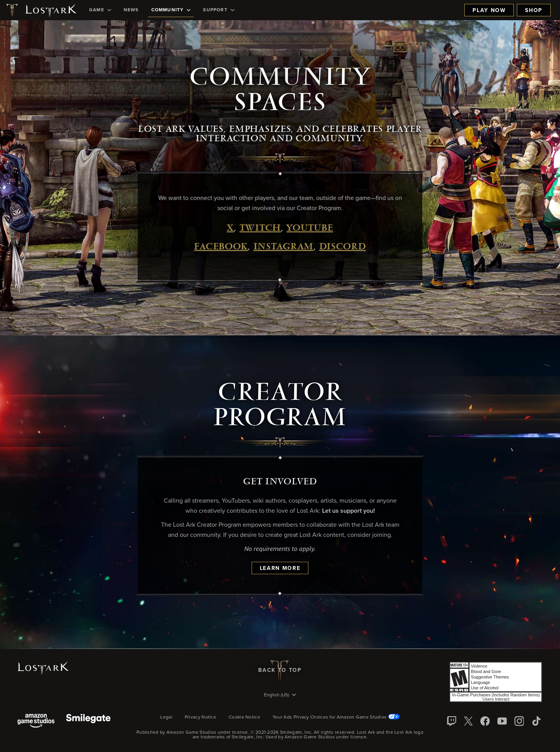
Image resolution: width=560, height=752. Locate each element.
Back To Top (280, 670)
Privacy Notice (200, 717)
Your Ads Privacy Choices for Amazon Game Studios (336, 717)
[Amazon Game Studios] (36, 721)
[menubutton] (280, 696)
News (131, 10)
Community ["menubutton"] (171, 10)
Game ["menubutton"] (100, 10)
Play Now (489, 11)
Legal (166, 717)
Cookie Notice (244, 717)
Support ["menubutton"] (219, 10)
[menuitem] (100, 10)
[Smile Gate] (88, 721)
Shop (534, 11)
